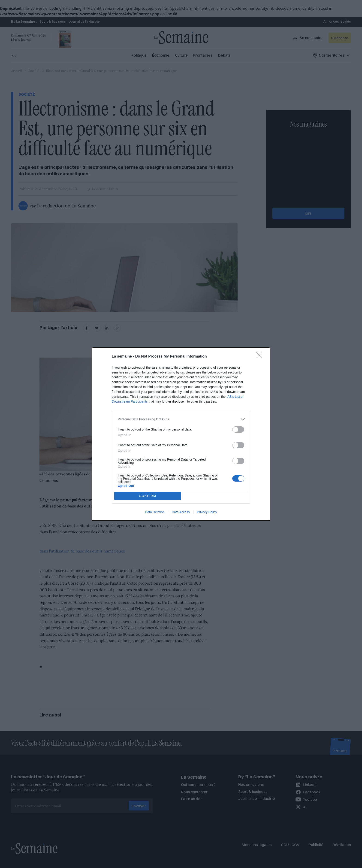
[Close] (261, 357)
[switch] (238, 429)
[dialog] (181, 434)
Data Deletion (155, 512)
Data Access (181, 512)
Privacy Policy (207, 512)
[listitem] (181, 419)
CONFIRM (148, 496)
